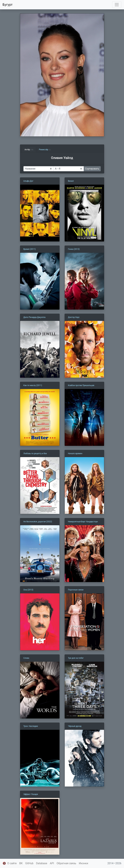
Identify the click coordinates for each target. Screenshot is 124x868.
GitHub (29, 863)
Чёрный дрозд (75, 726)
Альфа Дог (28, 181)
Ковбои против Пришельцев (81, 385)
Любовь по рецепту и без (35, 453)
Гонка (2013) (74, 249)
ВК (21, 863)
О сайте (12, 863)
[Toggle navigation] (117, 5)
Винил (71, 181)
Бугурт (8, 5)
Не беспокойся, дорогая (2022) (38, 522)
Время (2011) (30, 249)
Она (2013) (28, 590)
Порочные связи (76, 590)
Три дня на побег (76, 658)
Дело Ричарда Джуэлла (35, 317)
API (52, 863)
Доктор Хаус (74, 317)
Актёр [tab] (29, 150)
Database (42, 863)
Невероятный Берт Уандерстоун (83, 522)
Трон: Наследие (31, 726)
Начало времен (75, 453)
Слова (26, 658)
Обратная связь (66, 863)
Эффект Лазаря (31, 794)
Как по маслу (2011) (33, 385)
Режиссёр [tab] (45, 150)
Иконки (84, 863)
